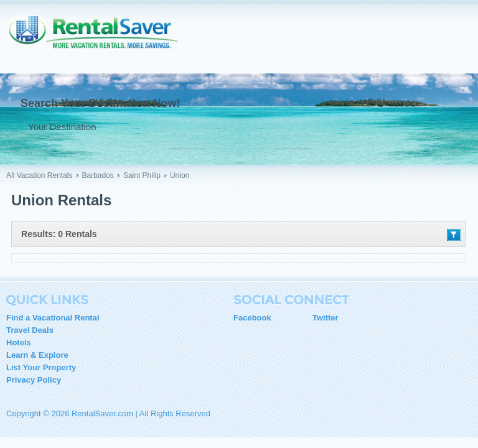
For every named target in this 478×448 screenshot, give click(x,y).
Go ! (253, 126)
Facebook (252, 318)
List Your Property (41, 367)
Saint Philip (142, 175)
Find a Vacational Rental (53, 318)
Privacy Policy (34, 380)
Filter (454, 235)
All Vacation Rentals (40, 175)
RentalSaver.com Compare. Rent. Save (100, 40)
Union (180, 175)
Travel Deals (30, 330)
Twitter (326, 318)
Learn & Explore (37, 355)
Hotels (19, 343)
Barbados (98, 175)
